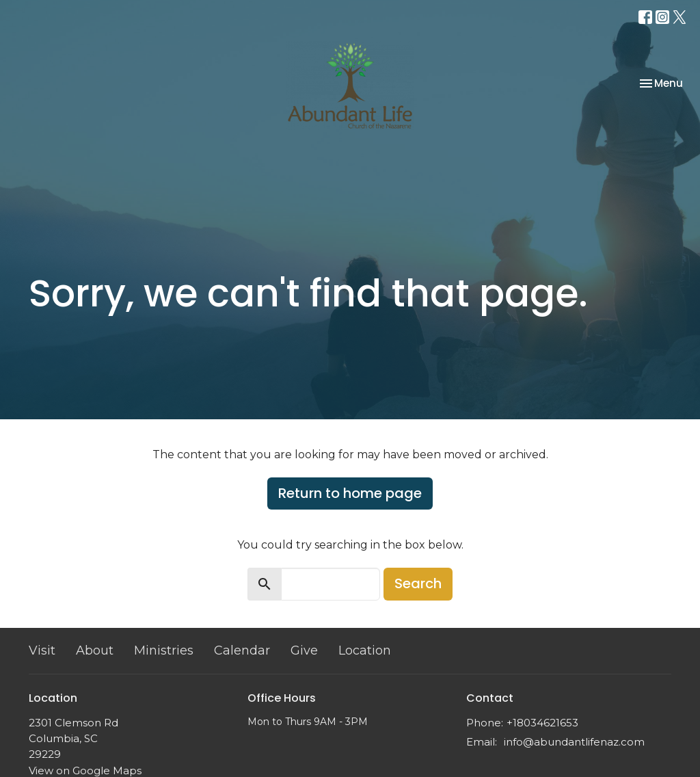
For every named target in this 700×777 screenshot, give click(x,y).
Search (418, 583)
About (95, 650)
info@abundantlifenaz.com (574, 742)
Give (304, 650)
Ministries (164, 650)
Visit (42, 650)
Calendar (242, 650)
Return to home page (350, 493)
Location (365, 650)
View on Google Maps (85, 771)
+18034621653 (542, 723)
